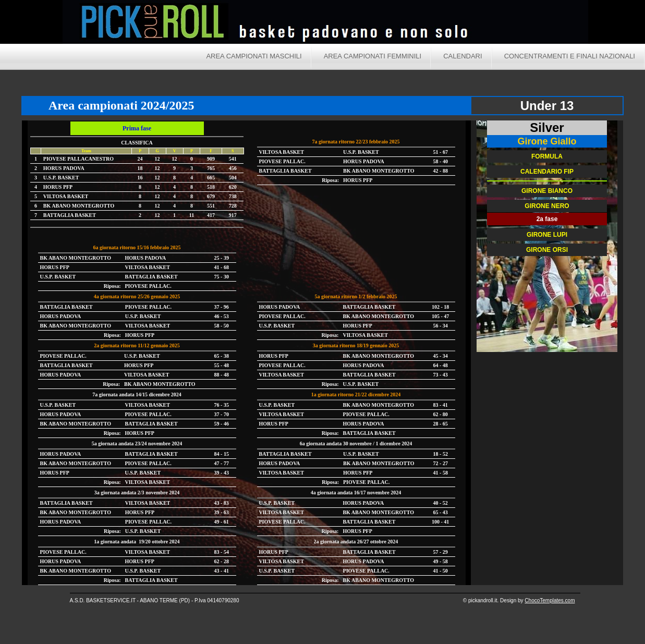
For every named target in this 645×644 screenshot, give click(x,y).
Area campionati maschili (254, 56)
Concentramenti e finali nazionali (570, 56)
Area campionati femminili (373, 56)
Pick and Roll (422, 23)
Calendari (463, 56)
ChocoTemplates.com (550, 600)
